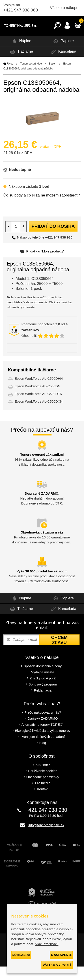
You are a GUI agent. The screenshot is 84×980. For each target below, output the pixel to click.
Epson (52, 77)
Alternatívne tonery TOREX (43, 738)
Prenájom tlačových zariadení (43, 750)
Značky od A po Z (43, 692)
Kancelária (63, 65)
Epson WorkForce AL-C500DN (37, 400)
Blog (43, 756)
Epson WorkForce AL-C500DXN (39, 415)
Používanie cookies (43, 784)
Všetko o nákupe (64, 8)
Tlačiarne (21, 65)
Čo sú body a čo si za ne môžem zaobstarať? (42, 209)
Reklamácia (43, 704)
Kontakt (43, 803)
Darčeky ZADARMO (43, 732)
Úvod (10, 77)
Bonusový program (43, 698)
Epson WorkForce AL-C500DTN (38, 407)
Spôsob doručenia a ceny (43, 680)
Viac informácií (47, 944)
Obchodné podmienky (43, 790)
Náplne (21, 55)
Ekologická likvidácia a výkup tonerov (43, 744)
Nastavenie (61, 955)
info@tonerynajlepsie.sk (46, 838)
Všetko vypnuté (57, 965)
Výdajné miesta (43, 686)
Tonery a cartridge (31, 77)
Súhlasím (21, 955)
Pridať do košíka (53, 240)
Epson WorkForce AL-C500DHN (39, 392)
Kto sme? (43, 778)
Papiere (63, 55)
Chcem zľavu (59, 653)
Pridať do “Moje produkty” (42, 265)
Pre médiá (43, 796)
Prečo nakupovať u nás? (43, 726)
